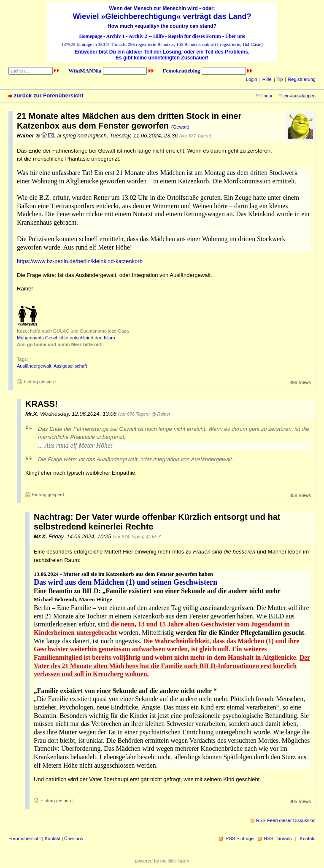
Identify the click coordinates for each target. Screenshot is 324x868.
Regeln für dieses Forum (194, 36)
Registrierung (302, 79)
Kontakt (53, 838)
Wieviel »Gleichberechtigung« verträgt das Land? (162, 16)
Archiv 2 (138, 36)
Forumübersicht (25, 838)
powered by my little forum (162, 861)
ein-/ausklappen (300, 96)
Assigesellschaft (70, 366)
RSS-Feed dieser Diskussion (286, 820)
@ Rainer (161, 414)
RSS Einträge (239, 838)
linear (267, 96)
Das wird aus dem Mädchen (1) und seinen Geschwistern (126, 582)
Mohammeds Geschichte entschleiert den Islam (66, 338)
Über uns (235, 36)
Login (252, 79)
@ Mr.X (154, 537)
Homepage (90, 36)
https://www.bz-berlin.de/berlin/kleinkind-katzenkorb (80, 261)
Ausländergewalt (34, 366)
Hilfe (158, 36)
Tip (280, 79)
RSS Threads (278, 838)
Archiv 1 (115, 36)
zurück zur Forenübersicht (49, 95)
